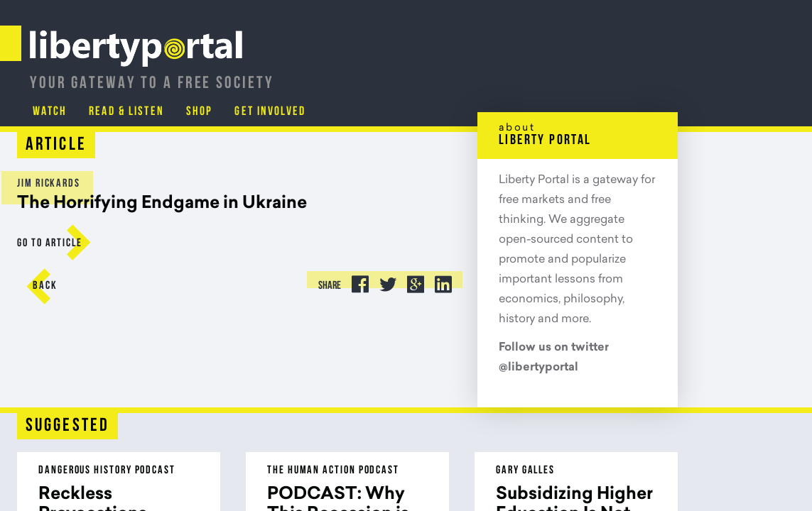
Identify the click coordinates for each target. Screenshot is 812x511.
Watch (513, 74)
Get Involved (735, 74)
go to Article (63, 243)
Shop (664, 74)
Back (58, 286)
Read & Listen (590, 74)
